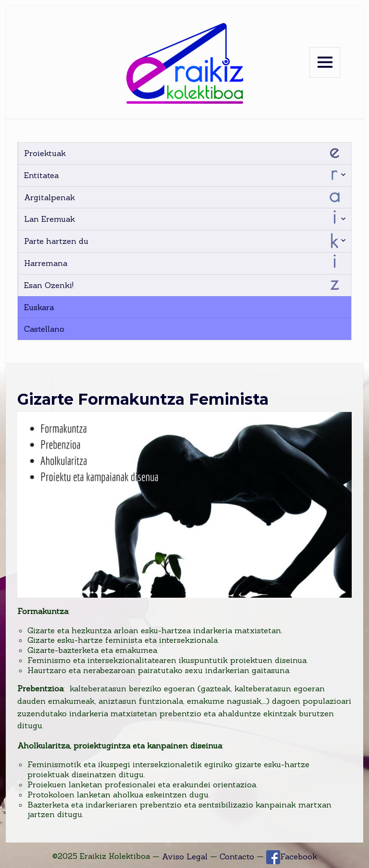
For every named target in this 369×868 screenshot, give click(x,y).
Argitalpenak (49, 197)
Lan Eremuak (49, 219)
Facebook (292, 857)
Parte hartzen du (56, 241)
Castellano (44, 329)
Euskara (39, 307)
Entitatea (41, 175)
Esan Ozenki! (49, 285)
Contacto (237, 856)
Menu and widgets (325, 62)
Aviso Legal (185, 856)
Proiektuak (45, 153)
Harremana (46, 263)
